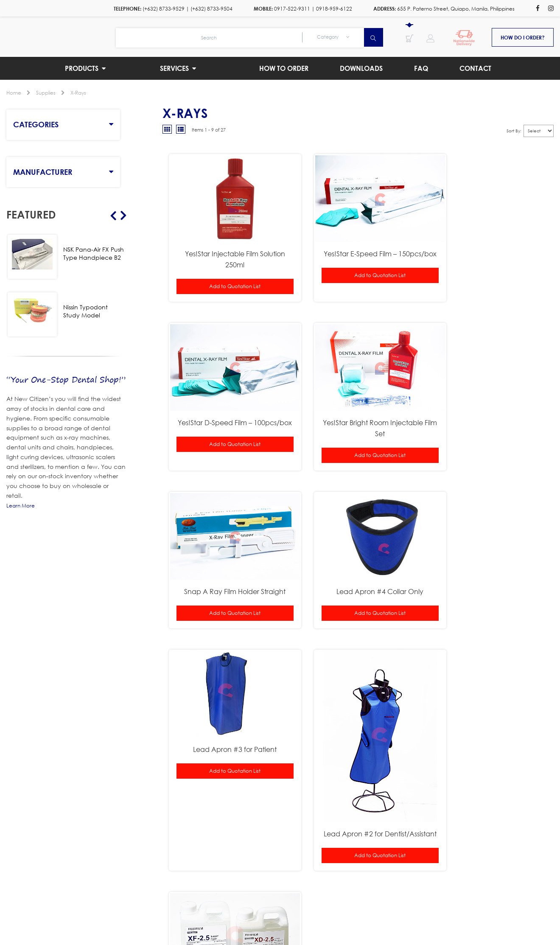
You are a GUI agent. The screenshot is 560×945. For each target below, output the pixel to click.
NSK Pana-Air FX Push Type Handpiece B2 (94, 253)
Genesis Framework (315, 893)
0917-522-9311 (292, 9)
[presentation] (406, 836)
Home (14, 93)
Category (333, 37)
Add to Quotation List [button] (228, 276)
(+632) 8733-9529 (164, 9)
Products (136, 904)
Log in (390, 893)
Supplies (46, 93)
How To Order (257, 904)
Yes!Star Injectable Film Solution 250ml (227, 249)
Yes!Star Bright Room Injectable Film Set (227, 408)
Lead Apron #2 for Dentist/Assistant (358, 662)
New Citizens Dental (246, 893)
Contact (425, 904)
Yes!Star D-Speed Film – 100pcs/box (489, 249)
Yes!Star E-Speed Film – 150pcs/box (358, 249)
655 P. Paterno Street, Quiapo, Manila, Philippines (456, 9)
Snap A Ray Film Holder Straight (358, 403)
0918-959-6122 (334, 9)
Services (192, 904)
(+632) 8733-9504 (211, 9)
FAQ (380, 904)
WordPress (362, 893)
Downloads (329, 904)
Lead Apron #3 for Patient (228, 562)
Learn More (21, 506)
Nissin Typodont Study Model (85, 311)
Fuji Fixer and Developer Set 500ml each (489, 568)
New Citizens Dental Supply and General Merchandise (61, 36)
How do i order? (523, 37)
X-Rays (78, 93)
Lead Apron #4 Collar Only (489, 403)
